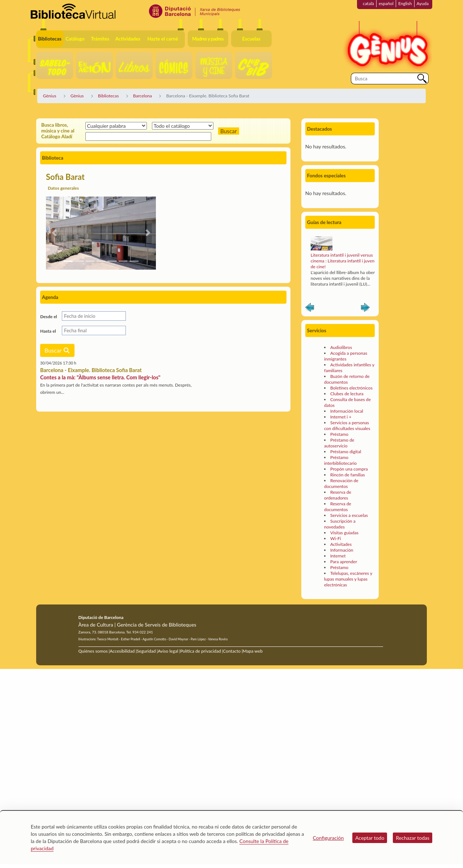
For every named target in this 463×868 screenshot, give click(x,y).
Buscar (57, 350)
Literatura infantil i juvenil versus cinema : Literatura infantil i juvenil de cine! (344, 261)
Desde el (49, 317)
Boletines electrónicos (351, 388)
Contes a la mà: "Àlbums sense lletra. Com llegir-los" (100, 377)
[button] (54, 233)
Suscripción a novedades (340, 524)
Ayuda (423, 3)
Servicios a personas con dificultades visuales (347, 425)
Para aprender (344, 562)
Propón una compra (349, 469)
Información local (347, 411)
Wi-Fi (336, 538)
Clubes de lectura (347, 394)
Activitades (341, 544)
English (405, 3)
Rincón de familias (348, 475)
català (368, 3)
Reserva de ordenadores (338, 495)
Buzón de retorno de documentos (347, 379)
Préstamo (339, 434)
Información (342, 550)
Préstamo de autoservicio (339, 443)
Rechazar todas (413, 838)
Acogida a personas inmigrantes (346, 356)
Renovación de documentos (341, 483)
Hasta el (48, 331)
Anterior (310, 309)
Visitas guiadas (344, 533)
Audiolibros (341, 347)
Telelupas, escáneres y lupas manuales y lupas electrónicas (348, 579)
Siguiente (365, 309)
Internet (338, 556)
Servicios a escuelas (349, 515)
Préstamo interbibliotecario (340, 460)
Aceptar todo (370, 838)
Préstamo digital (346, 452)
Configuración (328, 838)
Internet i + (341, 417)
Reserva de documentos (338, 507)
